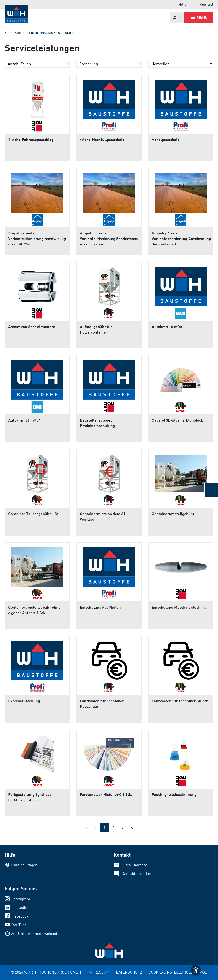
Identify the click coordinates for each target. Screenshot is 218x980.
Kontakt (206, 4)
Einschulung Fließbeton (100, 607)
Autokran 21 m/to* (24, 420)
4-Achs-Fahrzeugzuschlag (31, 139)
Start (8, 33)
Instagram (21, 899)
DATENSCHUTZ (129, 972)
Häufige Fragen (24, 865)
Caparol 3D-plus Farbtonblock (177, 420)
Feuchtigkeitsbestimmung (174, 794)
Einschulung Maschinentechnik (179, 607)
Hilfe (183, 4)
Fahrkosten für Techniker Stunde (180, 701)
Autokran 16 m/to (167, 327)
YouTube (20, 925)
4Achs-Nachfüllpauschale (102, 139)
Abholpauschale (166, 139)
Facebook (20, 916)
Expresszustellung (24, 701)
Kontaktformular (136, 874)
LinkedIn (20, 907)
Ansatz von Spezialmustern (32, 327)
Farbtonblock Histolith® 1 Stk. (106, 794)
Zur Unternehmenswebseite (35, 933)
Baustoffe (21, 33)
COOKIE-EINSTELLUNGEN (171, 972)
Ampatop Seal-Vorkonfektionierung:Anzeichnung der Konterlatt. (181, 238)
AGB (204, 972)
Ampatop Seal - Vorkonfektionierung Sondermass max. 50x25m (109, 238)
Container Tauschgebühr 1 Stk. (35, 514)
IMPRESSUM (98, 972)
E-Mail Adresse (134, 865)
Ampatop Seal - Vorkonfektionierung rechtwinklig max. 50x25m (37, 238)
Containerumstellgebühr (173, 514)
